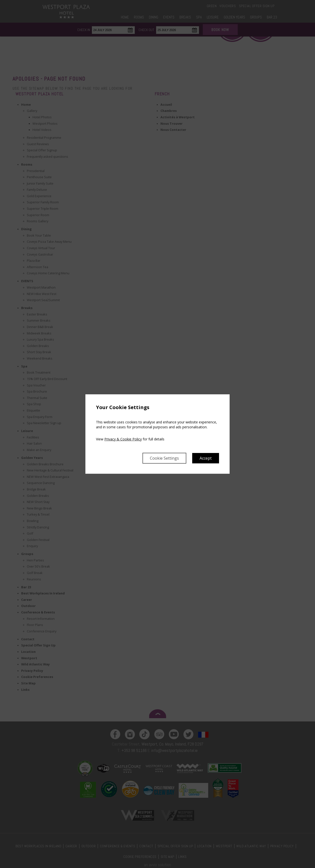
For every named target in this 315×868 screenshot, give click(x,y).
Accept (206, 458)
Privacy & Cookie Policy (123, 439)
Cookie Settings (164, 458)
